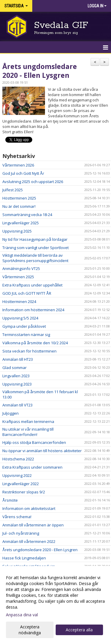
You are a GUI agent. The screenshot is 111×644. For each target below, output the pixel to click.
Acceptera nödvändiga (30, 630)
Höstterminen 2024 (19, 302)
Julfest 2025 (13, 190)
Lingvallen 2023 (16, 376)
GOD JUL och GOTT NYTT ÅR (27, 293)
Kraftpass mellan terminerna (28, 421)
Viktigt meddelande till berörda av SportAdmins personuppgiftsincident (35, 258)
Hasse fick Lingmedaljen (24, 558)
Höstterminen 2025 (19, 198)
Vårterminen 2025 (18, 277)
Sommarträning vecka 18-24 (27, 215)
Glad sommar (15, 368)
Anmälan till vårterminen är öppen (33, 525)
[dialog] (55, 605)
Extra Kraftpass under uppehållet (32, 285)
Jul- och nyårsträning (21, 533)
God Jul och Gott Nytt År (23, 173)
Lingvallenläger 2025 (21, 223)
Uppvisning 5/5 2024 (20, 318)
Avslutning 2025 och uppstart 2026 (33, 182)
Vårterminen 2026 (18, 165)
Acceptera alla (79, 630)
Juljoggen (11, 413)
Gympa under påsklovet (24, 326)
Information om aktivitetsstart (29, 508)
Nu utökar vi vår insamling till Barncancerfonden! (28, 432)
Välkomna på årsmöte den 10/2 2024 (35, 343)
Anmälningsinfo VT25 (21, 269)
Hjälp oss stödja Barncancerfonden (34, 442)
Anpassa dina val (22, 615)
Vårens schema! (17, 517)
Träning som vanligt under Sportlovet (36, 248)
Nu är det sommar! (19, 206)
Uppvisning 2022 (17, 475)
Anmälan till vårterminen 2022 (29, 541)
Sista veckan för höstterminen (29, 351)
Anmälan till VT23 (17, 405)
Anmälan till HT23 (18, 359)
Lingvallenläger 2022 (21, 484)
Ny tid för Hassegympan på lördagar (35, 239)
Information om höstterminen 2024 (33, 310)
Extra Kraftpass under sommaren (32, 467)
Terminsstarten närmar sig (26, 335)
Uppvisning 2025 (17, 231)
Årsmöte (10, 500)
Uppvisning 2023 (17, 384)
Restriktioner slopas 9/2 (24, 492)
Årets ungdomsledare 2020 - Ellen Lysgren (40, 71)
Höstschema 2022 (18, 459)
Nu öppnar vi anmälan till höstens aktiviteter (42, 451)
